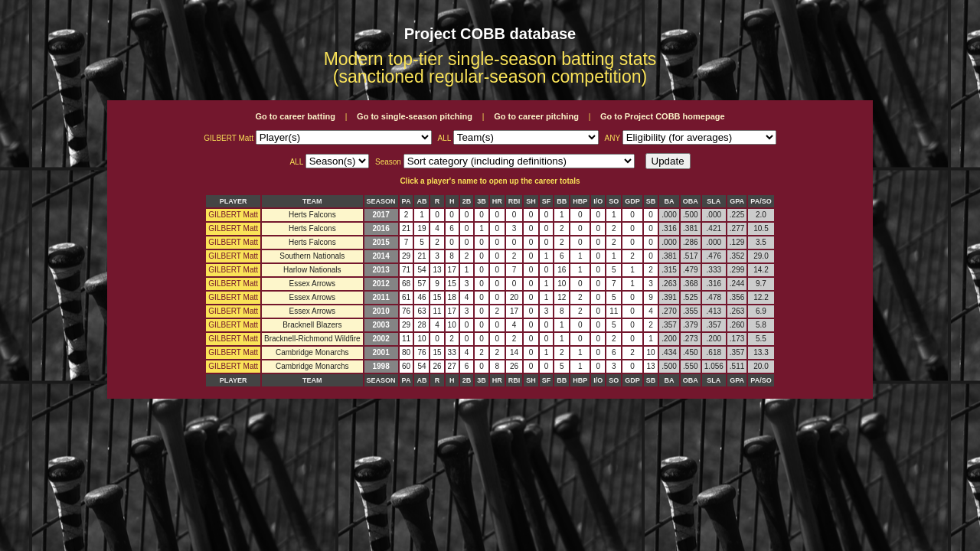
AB (421, 201)
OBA (691, 201)
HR (497, 201)
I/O (598, 201)
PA (407, 201)
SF (547, 201)
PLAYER (234, 201)
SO (614, 201)
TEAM (312, 201)
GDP (632, 201)
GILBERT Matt (233, 215)
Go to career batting (295, 116)
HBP (580, 201)
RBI (514, 201)
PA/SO (761, 201)
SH (531, 201)
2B (467, 201)
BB (562, 201)
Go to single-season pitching (415, 116)
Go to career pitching (536, 116)
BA (670, 201)
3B (482, 201)
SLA (714, 201)
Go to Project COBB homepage (663, 116)
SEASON (381, 201)
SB (651, 201)
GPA (737, 201)
